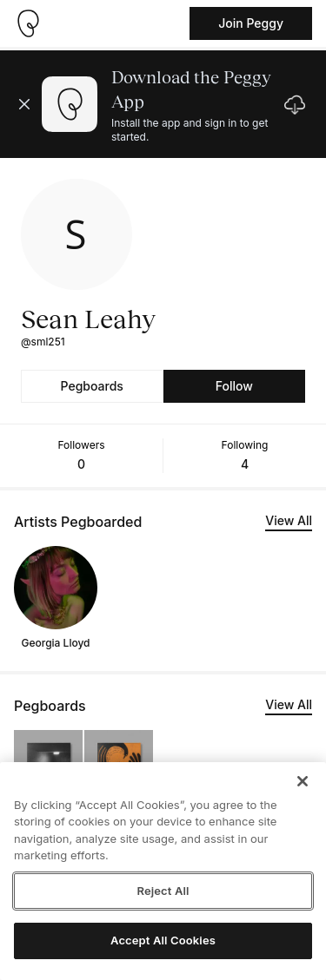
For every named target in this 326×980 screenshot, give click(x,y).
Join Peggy (251, 23)
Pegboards (92, 386)
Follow (234, 386)
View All (289, 520)
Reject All (163, 891)
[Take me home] (28, 23)
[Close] (303, 781)
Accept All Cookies (163, 940)
